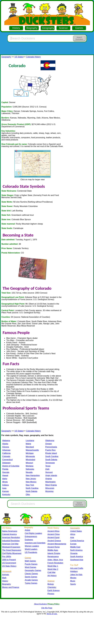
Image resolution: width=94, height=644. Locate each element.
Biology (51, 584)
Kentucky (6, 495)
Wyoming (49, 491)
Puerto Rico (50, 450)
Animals (6, 575)
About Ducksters (41, 604)
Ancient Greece (54, 541)
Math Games (30, 561)
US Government (9, 563)
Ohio (28, 495)
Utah (47, 469)
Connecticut (7, 460)
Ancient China (54, 534)
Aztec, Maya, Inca (55, 560)
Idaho (5, 479)
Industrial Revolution (11, 541)
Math (4, 578)
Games (79, 28)
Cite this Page (47, 608)
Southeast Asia (77, 560)
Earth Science (54, 590)
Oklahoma (50, 441)
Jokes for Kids (76, 575)
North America (76, 550)
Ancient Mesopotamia (57, 544)
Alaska (5, 444)
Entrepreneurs (31, 537)
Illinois (5, 482)
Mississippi (30, 460)
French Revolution (55, 563)
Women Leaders (32, 546)
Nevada (29, 472)
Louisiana (30, 441)
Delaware (6, 463)
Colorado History (33, 57)
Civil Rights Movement (12, 553)
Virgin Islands (51, 475)
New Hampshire (33, 475)
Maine (28, 444)
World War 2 (53, 569)
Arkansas (6, 450)
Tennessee (50, 463)
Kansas (5, 491)
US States (19, 57)
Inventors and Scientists (35, 543)
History (16, 28)
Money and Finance (11, 587)
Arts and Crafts (77, 568)
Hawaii (5, 475)
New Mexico (31, 482)
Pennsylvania (51, 447)
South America (77, 557)
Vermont (49, 472)
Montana (29, 466)
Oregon (49, 444)
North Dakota (31, 491)
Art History (52, 576)
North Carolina (32, 488)
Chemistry (52, 587)
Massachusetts (32, 450)
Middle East (75, 547)
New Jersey (31, 479)
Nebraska (30, 469)
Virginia (49, 479)
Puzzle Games (31, 564)
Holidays (74, 571)
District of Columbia (11, 466)
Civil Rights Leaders (33, 533)
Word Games (31, 567)
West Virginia (51, 485)
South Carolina (52, 456)
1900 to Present (9, 560)
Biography (32, 28)
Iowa (4, 488)
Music (73, 581)
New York (30, 485)
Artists (28, 530)
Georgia (6, 472)
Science (63, 28)
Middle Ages (53, 550)
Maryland (30, 447)
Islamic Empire (54, 553)
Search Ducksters (79, 38)
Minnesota (30, 456)
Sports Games (31, 577)
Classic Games (31, 574)
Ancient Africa (53, 531)
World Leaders (31, 549)
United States (76, 531)
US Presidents (31, 552)
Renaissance (53, 557)
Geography (48, 28)
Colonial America (9, 534)
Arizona (6, 447)
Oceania (74, 553)
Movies (73, 578)
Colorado (6, 456)
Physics (51, 594)
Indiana (5, 485)
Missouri (29, 463)
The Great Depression (12, 550)
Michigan (30, 453)
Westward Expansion (11, 547)
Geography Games (33, 570)
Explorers (29, 540)
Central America (77, 541)
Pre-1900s (7, 557)
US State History (9, 566)
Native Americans (10, 531)
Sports (73, 584)
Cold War (51, 572)
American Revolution (11, 537)
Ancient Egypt (53, 537)
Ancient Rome (54, 547)
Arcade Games (31, 580)
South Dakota (51, 460)
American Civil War (10, 544)
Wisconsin (50, 488)
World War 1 (53, 566)
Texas (48, 466)
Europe (73, 544)
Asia (72, 537)
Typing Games (31, 583)
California (6, 453)
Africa (73, 534)
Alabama (6, 441)
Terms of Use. (52, 614)
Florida (5, 469)
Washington (50, 482)
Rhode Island (51, 453)
